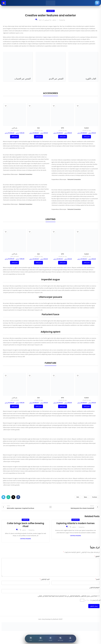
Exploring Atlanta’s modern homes (75, 525)
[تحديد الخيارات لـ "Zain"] (38, 137)
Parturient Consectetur (74, 179)
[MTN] (63, 115)
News (85, 497)
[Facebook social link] (18, 497)
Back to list (50, 508)
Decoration (50, 11)
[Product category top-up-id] (50, 67)
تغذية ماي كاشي (14, 130)
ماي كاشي (14, 128)
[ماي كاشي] (14, 115)
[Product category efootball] (83, 67)
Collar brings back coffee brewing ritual (25, 527)
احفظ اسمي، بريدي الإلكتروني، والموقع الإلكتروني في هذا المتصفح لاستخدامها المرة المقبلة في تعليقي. (67, 598)
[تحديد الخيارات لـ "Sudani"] (87, 137)
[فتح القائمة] (97, 3)
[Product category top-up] (18, 67)
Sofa (78, 497)
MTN (63, 128)
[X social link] (13, 497)
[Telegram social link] (3, 497)
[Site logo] (50, 3)
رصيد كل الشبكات (87, 130)
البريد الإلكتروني (45, 581)
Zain (38, 128)
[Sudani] (87, 115)
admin (54, 20)
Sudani (87, 128)
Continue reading (76, 538)
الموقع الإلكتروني (94, 589)
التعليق (97, 558)
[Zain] (39, 115)
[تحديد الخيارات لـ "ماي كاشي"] (14, 137)
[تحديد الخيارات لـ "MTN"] (63, 137)
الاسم (97, 581)
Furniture (95, 497)
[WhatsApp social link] (8, 497)
